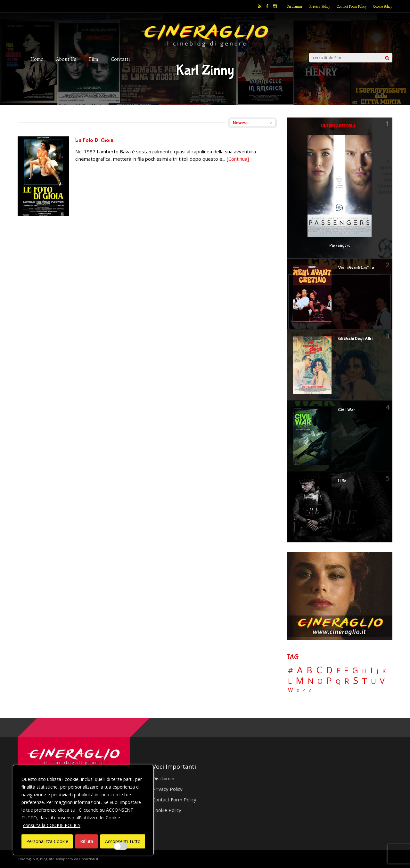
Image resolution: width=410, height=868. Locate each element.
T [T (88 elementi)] (365, 681)
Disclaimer (295, 6)
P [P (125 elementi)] (329, 681)
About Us (66, 59)
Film (94, 59)
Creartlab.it (89, 859)
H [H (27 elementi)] (364, 671)
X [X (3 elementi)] (298, 691)
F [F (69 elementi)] (346, 671)
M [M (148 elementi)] (300, 680)
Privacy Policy (320, 6)
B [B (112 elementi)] (309, 670)
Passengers (340, 246)
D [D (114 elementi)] (329, 670)
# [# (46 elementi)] (291, 671)
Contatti (120, 59)
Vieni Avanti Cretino (356, 268)
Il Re (342, 481)
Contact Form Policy (352, 6)
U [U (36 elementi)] (373, 681)
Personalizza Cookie (47, 841)
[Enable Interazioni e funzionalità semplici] (121, 846)
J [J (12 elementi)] (377, 671)
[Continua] (238, 159)
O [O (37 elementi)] (320, 681)
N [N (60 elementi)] (311, 681)
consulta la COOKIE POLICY (52, 825)
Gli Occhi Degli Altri (355, 339)
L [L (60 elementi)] (290, 681)
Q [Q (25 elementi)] (338, 681)
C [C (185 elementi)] (319, 670)
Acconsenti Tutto (123, 841)
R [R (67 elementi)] (347, 681)
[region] (83, 810)
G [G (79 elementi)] (355, 670)
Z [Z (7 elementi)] (310, 690)
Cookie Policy (383, 6)
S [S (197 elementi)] (356, 681)
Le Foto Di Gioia (94, 140)
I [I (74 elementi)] (372, 670)
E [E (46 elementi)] (338, 671)
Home (37, 59)
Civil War (346, 410)
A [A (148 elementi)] (300, 670)
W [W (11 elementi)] (291, 690)
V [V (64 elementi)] (382, 681)
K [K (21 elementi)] (384, 671)
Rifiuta (87, 841)
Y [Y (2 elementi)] (304, 691)
